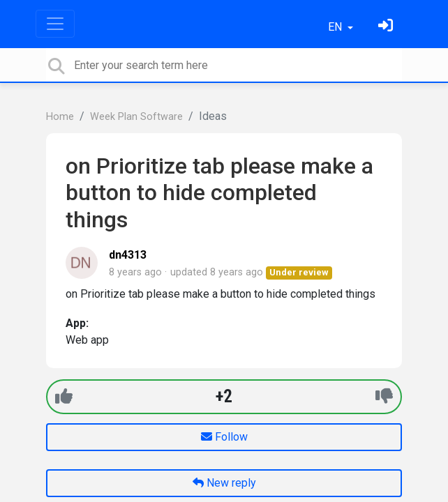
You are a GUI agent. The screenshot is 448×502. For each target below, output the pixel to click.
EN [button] (336, 27)
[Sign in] (387, 27)
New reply (224, 483)
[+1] (64, 396)
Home (60, 117)
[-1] (384, 396)
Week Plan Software (136, 117)
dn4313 (128, 255)
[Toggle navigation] (55, 24)
